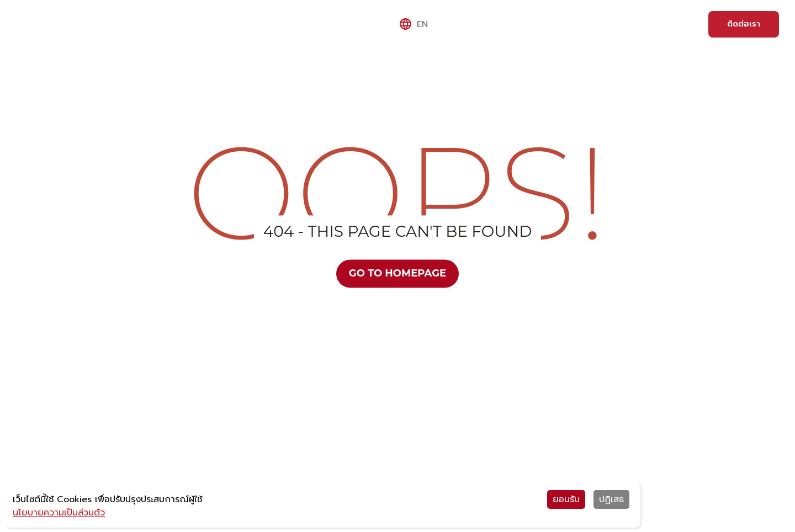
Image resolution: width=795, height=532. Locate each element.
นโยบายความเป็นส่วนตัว (59, 513)
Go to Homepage (397, 273)
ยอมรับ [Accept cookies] (566, 499)
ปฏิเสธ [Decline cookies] (611, 499)
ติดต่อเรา (744, 24)
